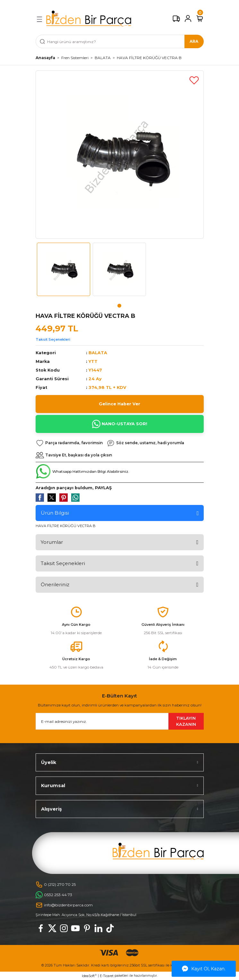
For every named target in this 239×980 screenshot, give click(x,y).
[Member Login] (188, 19)
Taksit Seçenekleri (53, 339)
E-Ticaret (107, 976)
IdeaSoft (89, 976)
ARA (194, 41)
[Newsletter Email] (120, 721)
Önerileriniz (55, 584)
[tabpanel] (64, 272)
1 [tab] (119, 306)
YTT (93, 361)
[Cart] (200, 19)
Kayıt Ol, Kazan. (204, 969)
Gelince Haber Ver (119, 404)
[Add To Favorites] (194, 80)
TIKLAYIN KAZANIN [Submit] (186, 721)
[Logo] (89, 19)
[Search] (120, 41)
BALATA (98, 353)
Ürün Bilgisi (55, 513)
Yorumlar (52, 542)
